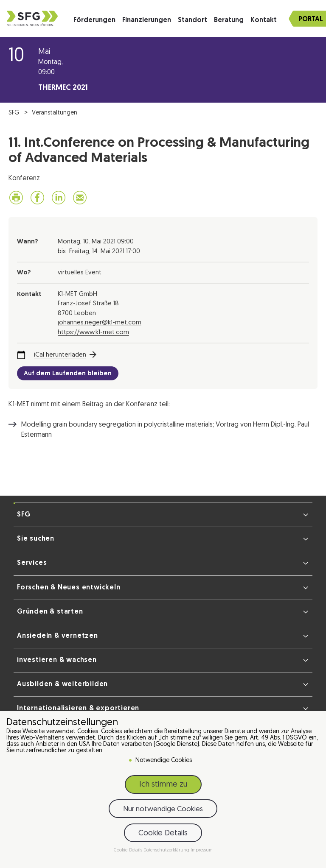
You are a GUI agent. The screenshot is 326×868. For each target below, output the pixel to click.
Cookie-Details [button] (129, 850)
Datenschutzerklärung (167, 850)
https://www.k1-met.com (93, 333)
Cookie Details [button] (163, 833)
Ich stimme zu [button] (163, 785)
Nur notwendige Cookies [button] (163, 809)
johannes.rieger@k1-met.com (100, 323)
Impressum (202, 850)
